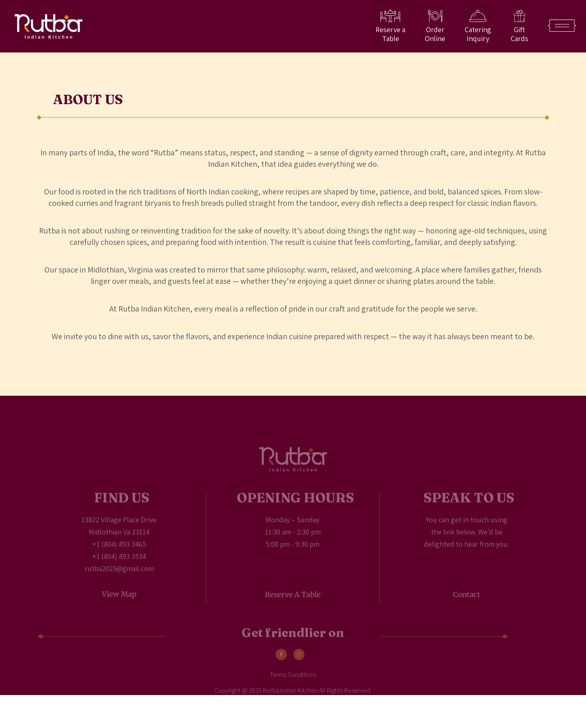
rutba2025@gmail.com (119, 576)
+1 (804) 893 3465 (119, 551)
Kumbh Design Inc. (358, 709)
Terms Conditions (293, 682)
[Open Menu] (562, 26)
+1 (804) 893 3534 (119, 563)
